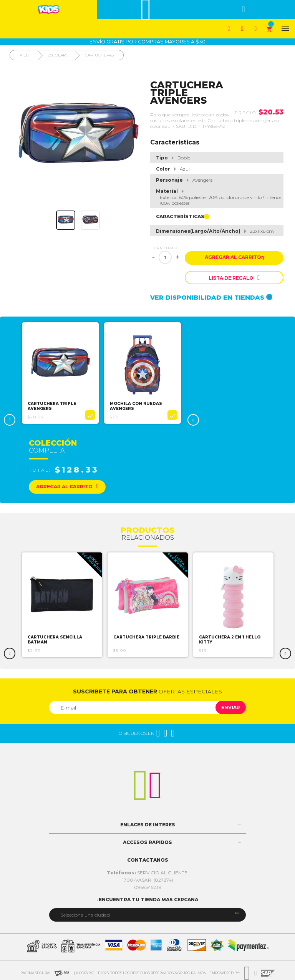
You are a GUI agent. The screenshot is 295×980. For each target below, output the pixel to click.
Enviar (231, 707)
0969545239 (148, 887)
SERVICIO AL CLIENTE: (148, 873)
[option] (60, 373)
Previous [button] (10, 420)
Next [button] (193, 420)
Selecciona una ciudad (85, 915)
